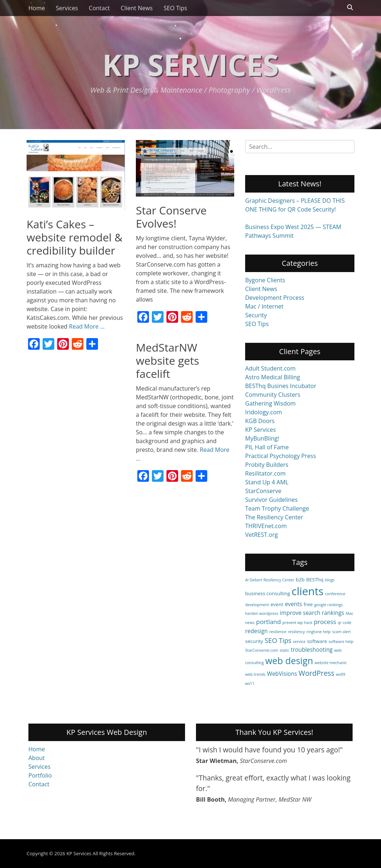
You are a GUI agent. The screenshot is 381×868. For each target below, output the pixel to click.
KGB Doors (260, 421)
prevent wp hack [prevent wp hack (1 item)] (297, 623)
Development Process (275, 298)
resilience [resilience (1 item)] (278, 632)
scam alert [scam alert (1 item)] (342, 632)
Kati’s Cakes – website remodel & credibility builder (74, 237)
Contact (99, 8)
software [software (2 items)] (317, 641)
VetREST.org (262, 535)
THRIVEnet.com (266, 526)
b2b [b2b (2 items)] (300, 580)
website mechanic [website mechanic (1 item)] (331, 663)
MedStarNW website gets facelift (168, 361)
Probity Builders (267, 465)
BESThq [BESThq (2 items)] (315, 580)
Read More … (87, 326)
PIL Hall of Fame (267, 447)
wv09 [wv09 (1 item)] (341, 674)
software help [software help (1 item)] (341, 642)
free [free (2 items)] (308, 604)
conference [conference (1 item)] (335, 594)
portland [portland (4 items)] (268, 622)
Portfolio (40, 775)
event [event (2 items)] (277, 604)
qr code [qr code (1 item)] (345, 623)
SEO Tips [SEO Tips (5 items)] (278, 640)
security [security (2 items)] (254, 641)
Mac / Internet (264, 306)
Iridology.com (264, 412)
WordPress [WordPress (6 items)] (317, 673)
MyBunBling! (262, 438)
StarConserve (263, 491)
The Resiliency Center (274, 517)
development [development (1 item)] (257, 605)
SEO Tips (175, 8)
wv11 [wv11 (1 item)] (250, 683)
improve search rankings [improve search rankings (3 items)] (312, 613)
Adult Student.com (270, 368)
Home (37, 8)
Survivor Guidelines (271, 500)
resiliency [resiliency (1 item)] (296, 632)
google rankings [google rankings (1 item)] (329, 605)
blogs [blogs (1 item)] (330, 580)
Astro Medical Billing (273, 377)
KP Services (190, 64)
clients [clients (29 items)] (308, 591)
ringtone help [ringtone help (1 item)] (319, 632)
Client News (137, 8)
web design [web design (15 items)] (289, 660)
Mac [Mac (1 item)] (349, 613)
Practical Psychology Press (281, 456)
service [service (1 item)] (299, 642)
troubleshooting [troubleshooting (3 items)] (312, 650)
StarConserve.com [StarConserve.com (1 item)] (262, 650)
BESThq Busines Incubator (281, 386)
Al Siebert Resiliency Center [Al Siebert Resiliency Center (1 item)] (270, 580)
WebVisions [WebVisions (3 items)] (282, 674)
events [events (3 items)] (293, 604)
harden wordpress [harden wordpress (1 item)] (262, 613)
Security (256, 315)
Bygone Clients (265, 280)
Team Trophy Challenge (277, 508)
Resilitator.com (265, 473)
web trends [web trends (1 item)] (255, 674)
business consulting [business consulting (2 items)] (268, 593)
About (37, 758)
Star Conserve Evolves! (171, 217)
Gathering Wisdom (270, 403)
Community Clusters (273, 395)
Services (67, 8)
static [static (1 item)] (284, 650)
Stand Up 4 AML (267, 482)
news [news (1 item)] (250, 623)
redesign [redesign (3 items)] (256, 631)
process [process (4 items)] (325, 622)
